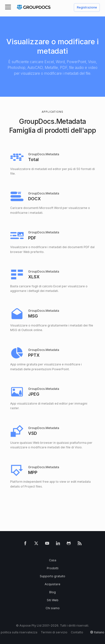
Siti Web (53, 600)
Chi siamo (53, 608)
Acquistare (52, 584)
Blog (52, 592)
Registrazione (87, 8)
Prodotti (53, 568)
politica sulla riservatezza (19, 632)
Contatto (77, 632)
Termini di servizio (54, 632)
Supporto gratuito (52, 576)
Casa (53, 560)
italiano (99, 632)
